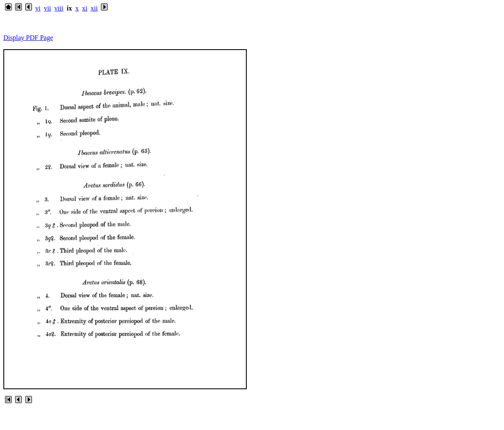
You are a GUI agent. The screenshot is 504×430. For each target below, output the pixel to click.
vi (38, 8)
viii (59, 8)
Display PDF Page (28, 38)
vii (47, 8)
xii (94, 8)
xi (84, 8)
